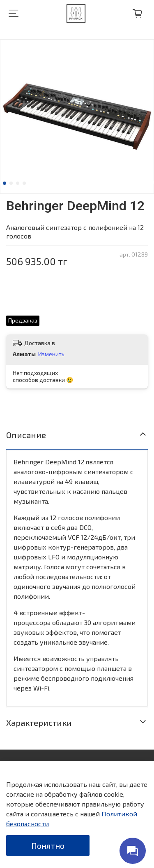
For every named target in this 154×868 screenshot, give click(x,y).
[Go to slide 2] (11, 183)
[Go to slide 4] (24, 183)
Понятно (48, 845)
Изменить (51, 354)
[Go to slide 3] (18, 183)
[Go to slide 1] (5, 183)
